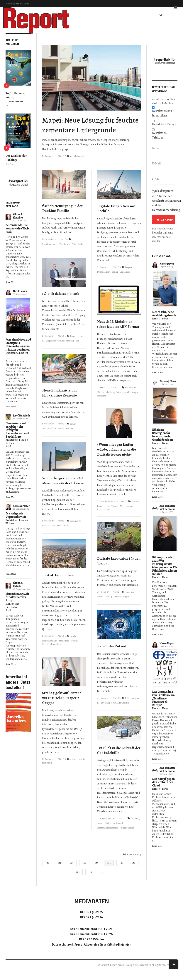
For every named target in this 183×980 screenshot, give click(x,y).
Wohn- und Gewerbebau (52, 644)
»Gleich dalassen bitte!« (61, 294)
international (64, 641)
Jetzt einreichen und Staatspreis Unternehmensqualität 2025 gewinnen (18, 345)
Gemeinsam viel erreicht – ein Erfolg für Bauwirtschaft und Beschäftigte (17, 430)
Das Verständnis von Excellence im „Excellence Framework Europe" (163, 699)
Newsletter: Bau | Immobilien (163, 113)
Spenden (66, 526)
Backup (115, 272)
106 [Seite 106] (109, 863)
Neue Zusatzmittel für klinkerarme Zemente (60, 393)
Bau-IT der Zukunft (112, 646)
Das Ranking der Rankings (16, 158)
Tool (77, 341)
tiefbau (100, 597)
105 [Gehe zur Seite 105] (96, 863)
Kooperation (51, 341)
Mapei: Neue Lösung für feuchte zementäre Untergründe (90, 125)
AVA (99, 392)
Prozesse (115, 506)
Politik (9, 232)
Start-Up (108, 597)
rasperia (81, 759)
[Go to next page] (103, 872)
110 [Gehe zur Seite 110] (90, 872)
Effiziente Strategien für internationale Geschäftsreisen (162, 435)
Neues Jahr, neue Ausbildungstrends (164, 314)
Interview (135, 501)
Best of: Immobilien (58, 575)
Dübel (74, 244)
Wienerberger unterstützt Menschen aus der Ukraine (63, 481)
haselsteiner (47, 763)
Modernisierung (127, 506)
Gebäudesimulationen (120, 703)
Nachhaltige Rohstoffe (114, 823)
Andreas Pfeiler (21, 506)
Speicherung (125, 272)
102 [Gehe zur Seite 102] (60, 863)
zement (73, 424)
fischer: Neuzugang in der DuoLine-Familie (62, 208)
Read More (11, 282)
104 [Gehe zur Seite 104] (84, 863)
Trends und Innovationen (108, 828)
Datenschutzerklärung (166, 210)
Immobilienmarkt (50, 641)
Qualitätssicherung (66, 341)
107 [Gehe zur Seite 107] (121, 863)
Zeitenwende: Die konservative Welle (17, 227)
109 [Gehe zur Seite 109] (78, 872)
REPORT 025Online (91, 939)
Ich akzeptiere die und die (165, 201)
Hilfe (59, 526)
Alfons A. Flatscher (18, 216)
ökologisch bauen (127, 828)
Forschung (105, 703)
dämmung (135, 819)
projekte (73, 636)
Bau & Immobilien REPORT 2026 (91, 934)
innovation (129, 592)
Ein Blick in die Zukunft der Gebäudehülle (119, 750)
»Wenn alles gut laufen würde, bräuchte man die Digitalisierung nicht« (117, 449)
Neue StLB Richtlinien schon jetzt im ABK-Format (118, 324)
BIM (127, 698)
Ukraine (45, 526)
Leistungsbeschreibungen (127, 392)
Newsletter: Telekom (159, 135)
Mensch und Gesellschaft (12, 605)
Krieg (53, 526)
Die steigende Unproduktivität (16, 515)
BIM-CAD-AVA (104, 510)
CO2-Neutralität (49, 429)
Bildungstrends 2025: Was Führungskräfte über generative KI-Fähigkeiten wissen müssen (165, 566)
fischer (81, 244)
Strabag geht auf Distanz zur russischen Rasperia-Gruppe (62, 698)
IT (43, 341)
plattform (135, 698)
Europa (9, 600)
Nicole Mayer (20, 291)
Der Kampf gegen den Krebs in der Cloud (163, 782)
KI (98, 703)
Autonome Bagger (121, 597)
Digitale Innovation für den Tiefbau (119, 561)
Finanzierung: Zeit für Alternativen (17, 596)
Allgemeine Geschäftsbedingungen (108, 944)
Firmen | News (160, 319)
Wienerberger (76, 521)
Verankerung (65, 244)
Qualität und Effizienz (17, 353)
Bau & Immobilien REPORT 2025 (91, 929)
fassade (100, 823)
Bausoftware (130, 388)
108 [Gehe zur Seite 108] (134, 863)
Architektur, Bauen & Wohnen (17, 442)
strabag (73, 759)
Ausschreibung (108, 392)
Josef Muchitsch (21, 416)
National (74, 641)
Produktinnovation (78, 156)
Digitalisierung (76, 336)
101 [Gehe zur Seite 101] (47, 863)
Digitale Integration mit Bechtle (116, 209)
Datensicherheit (104, 272)
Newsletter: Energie (165, 124)
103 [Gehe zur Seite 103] (72, 863)
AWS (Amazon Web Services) (167, 507)
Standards (101, 396)
